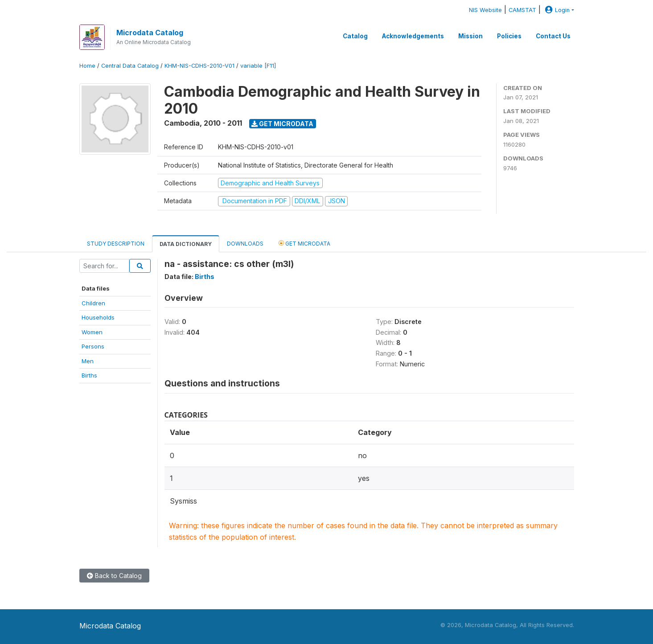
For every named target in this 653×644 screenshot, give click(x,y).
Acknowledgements (413, 36)
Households (98, 317)
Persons (93, 346)
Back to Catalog (114, 576)
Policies (509, 36)
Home (87, 66)
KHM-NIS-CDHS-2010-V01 (199, 66)
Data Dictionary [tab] (186, 244)
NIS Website (485, 10)
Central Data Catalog (130, 66)
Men (88, 361)
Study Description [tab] (116, 244)
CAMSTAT (522, 10)
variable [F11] (258, 66)
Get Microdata (282, 124)
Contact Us (553, 36)
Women (92, 332)
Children (93, 303)
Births (89, 375)
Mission (470, 36)
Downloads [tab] (245, 244)
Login (556, 10)
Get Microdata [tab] (304, 243)
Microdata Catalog (150, 33)
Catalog (355, 36)
